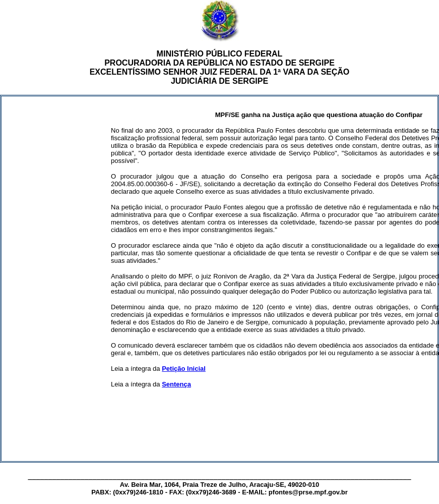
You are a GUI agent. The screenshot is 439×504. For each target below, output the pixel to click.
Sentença (176, 384)
